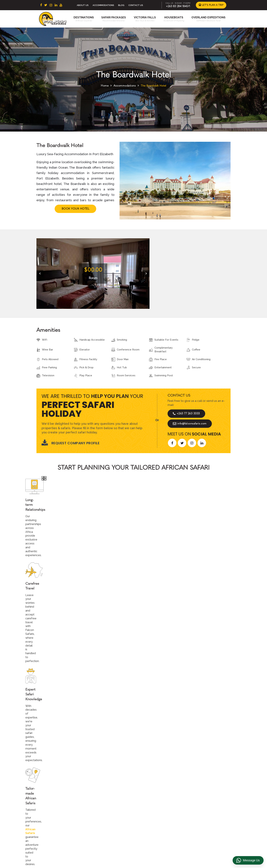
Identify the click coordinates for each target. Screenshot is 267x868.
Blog (121, 5)
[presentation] (40, 273)
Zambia (101, 810)
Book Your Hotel (76, 209)
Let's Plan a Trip (211, 5)
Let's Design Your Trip (62, 736)
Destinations (84, 17)
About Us (83, 5)
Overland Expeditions (208, 17)
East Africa (103, 794)
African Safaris (100, 510)
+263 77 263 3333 (186, 414)
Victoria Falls (145, 17)
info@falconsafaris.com (190, 424)
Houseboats (174, 17)
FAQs (191, 805)
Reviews (193, 800)
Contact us (148, 794)
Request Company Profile (70, 443)
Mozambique (104, 821)
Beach (146, 800)
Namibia (101, 816)
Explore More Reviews (133, 648)
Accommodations (103, 5)
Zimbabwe (103, 805)
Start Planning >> (170, 533)
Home (105, 86)
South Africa (104, 789)
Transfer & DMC (197, 810)
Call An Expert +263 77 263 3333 (113, 533)
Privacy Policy (196, 794)
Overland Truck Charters (202, 816)
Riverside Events (198, 821)
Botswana (102, 800)
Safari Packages (114, 17)
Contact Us (136, 5)
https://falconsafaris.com (211, 849)
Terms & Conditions (199, 789)
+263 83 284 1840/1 (178, 6)
